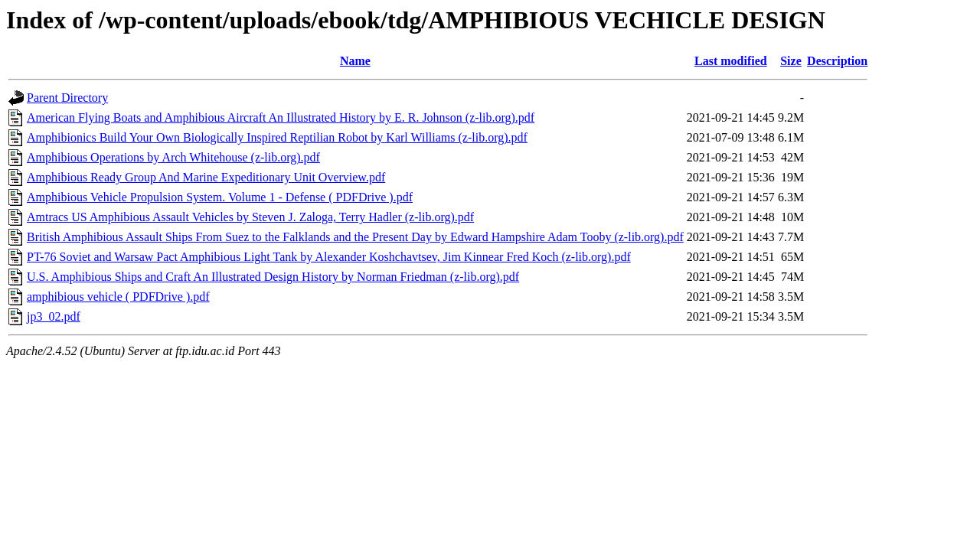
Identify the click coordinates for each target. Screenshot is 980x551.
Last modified (731, 61)
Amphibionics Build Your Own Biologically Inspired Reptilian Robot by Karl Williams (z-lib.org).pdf (277, 137)
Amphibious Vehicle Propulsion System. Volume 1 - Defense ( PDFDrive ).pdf (220, 197)
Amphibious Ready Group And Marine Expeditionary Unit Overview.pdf (206, 177)
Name (355, 61)
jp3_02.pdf (54, 316)
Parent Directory (67, 98)
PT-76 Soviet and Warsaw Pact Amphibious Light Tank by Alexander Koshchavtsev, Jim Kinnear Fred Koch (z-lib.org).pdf (329, 257)
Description (837, 61)
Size (791, 61)
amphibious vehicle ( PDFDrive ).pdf (118, 297)
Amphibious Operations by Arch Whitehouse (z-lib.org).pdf (173, 157)
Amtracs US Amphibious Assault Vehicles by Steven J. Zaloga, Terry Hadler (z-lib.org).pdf (250, 217)
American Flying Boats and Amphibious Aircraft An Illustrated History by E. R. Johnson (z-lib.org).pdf (281, 117)
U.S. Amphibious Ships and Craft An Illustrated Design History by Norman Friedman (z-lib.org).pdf (273, 277)
